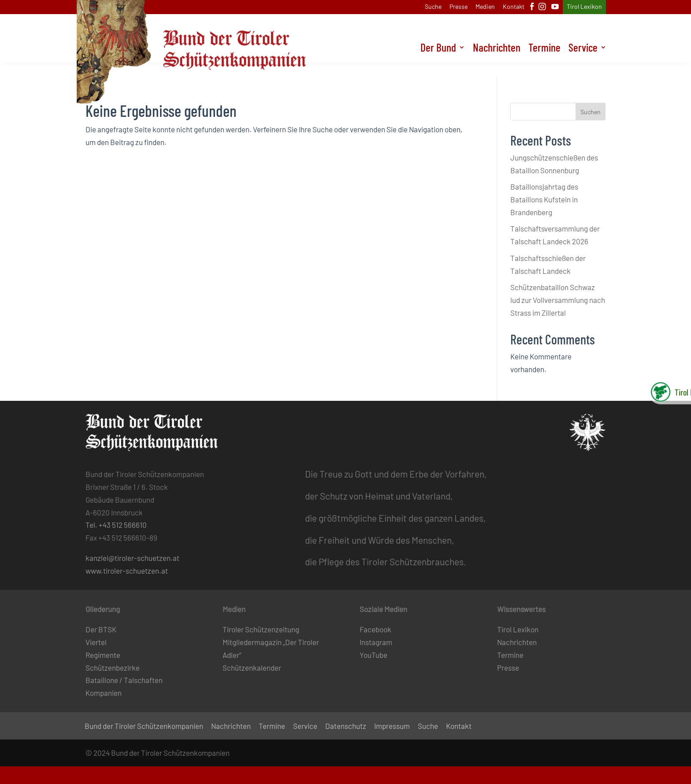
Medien (485, 7)
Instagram (376, 642)
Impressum (392, 726)
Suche (433, 7)
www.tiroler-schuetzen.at (127, 571)
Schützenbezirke (113, 668)
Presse (459, 7)
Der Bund (436, 63)
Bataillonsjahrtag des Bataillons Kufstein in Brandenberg (544, 199)
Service (583, 63)
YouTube (373, 655)
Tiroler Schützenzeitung (261, 629)
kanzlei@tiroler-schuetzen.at (132, 558)
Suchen (591, 112)
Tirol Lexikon (584, 7)
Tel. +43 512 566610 (116, 525)
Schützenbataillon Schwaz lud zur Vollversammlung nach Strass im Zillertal (558, 300)
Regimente (103, 655)
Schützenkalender (252, 668)
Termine (544, 63)
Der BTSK (101, 629)
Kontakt (514, 7)
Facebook (375, 629)
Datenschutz (346, 726)
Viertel (96, 642)
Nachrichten (495, 63)
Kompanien (104, 693)
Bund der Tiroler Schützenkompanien (144, 726)
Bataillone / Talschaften (124, 680)
